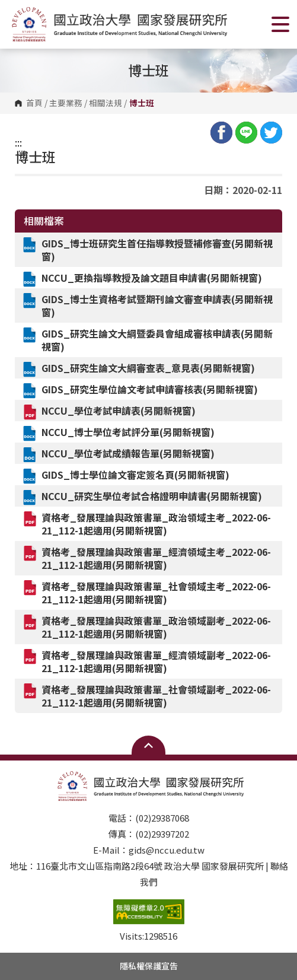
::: (18, 142)
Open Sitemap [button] (148, 745)
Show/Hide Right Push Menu (280, 24)
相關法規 (106, 103)
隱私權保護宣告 (149, 966)
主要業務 (66, 103)
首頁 (34, 103)
